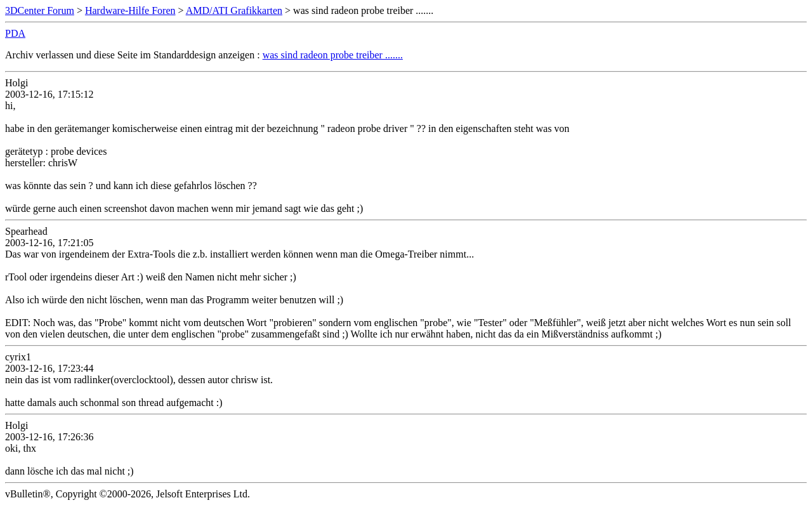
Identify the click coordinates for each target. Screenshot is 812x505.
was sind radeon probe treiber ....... (333, 55)
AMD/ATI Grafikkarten (234, 10)
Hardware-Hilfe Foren (130, 10)
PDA (15, 33)
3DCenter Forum (40, 10)
